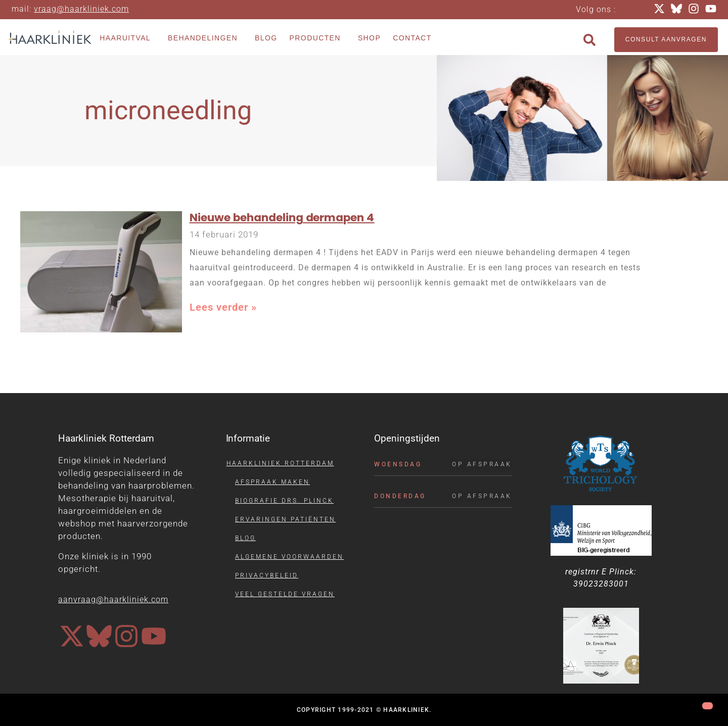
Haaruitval (128, 38)
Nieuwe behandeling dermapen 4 (282, 217)
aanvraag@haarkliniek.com (113, 599)
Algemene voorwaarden (289, 557)
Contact (412, 38)
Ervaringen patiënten (285, 519)
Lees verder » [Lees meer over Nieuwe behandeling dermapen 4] (223, 307)
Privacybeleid (267, 575)
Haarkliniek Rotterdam (280, 463)
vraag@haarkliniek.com (81, 9)
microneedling (168, 110)
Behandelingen (205, 38)
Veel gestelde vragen (285, 594)
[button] (589, 40)
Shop (369, 38)
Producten (318, 38)
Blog (266, 38)
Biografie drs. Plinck (284, 501)
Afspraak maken (272, 482)
